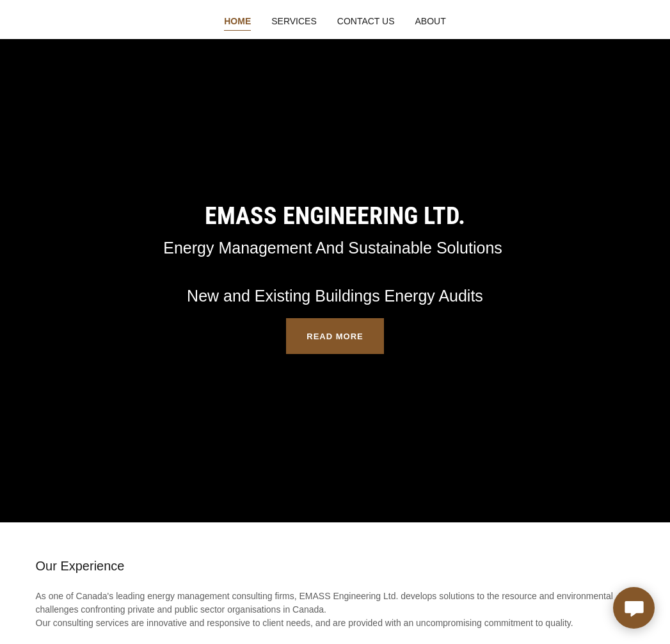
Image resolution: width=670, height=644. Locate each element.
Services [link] (294, 21)
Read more (335, 336)
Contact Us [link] (366, 21)
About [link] (431, 21)
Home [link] (237, 21)
